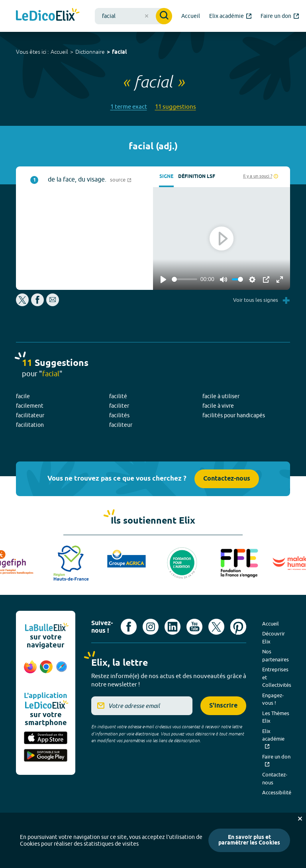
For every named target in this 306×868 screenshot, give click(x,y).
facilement (30, 406)
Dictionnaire (90, 52)
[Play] (163, 280)
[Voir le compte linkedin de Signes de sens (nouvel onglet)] (173, 627)
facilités (119, 415)
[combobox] (133, 16)
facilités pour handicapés (234, 415)
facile (23, 396)
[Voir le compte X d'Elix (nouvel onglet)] (216, 627)
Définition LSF (197, 177)
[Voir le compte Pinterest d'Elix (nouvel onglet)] (238, 627)
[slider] (184, 279)
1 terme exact (129, 107)
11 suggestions (176, 107)
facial (119, 52)
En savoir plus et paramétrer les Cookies (249, 840)
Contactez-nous (227, 479)
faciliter (119, 406)
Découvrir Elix (274, 637)
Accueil (59, 52)
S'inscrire (223, 706)
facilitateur (30, 415)
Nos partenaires (276, 655)
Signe (166, 177)
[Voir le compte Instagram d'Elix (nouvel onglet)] (151, 627)
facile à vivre (218, 406)
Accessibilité (277, 792)
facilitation (30, 425)
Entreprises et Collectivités (277, 677)
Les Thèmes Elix (276, 717)
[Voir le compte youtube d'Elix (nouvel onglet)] (194, 627)
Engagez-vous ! (273, 699)
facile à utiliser (221, 396)
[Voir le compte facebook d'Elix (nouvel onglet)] (129, 627)
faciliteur (121, 425)
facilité (118, 396)
